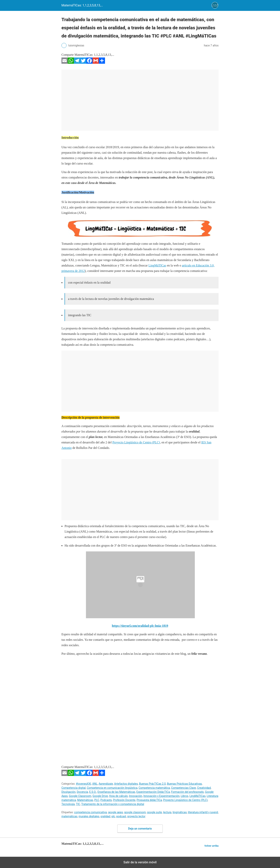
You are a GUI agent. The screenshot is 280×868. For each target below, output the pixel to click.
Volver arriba (211, 846)
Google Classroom (80, 796)
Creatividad (204, 788)
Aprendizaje (106, 784)
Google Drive (100, 796)
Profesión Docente (124, 800)
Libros (185, 796)
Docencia (82, 792)
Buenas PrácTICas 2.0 (152, 784)
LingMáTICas (157, 265)
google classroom (135, 812)
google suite (154, 812)
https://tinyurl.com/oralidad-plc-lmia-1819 (140, 626)
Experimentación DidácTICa (153, 792)
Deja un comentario (140, 829)
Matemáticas (85, 800)
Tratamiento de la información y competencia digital (113, 804)
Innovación (136, 796)
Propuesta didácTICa (149, 800)
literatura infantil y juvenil (203, 812)
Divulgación (68, 792)
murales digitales (89, 816)
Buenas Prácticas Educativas (185, 784)
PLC (97, 800)
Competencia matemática (154, 788)
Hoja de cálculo (118, 796)
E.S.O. (93, 792)
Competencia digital (73, 788)
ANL (95, 784)
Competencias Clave (184, 788)
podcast (121, 816)
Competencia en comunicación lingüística (112, 788)
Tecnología (68, 804)
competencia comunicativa (90, 812)
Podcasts (106, 800)
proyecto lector (136, 816)
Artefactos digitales (126, 784)
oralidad (105, 816)
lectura (167, 812)
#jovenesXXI (84, 784)
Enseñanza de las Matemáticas (116, 792)
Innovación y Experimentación (161, 796)
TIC (78, 804)
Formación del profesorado (187, 792)
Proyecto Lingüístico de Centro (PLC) (136, 442)
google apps (116, 812)
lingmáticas (180, 812)
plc (113, 816)
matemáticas (69, 816)
